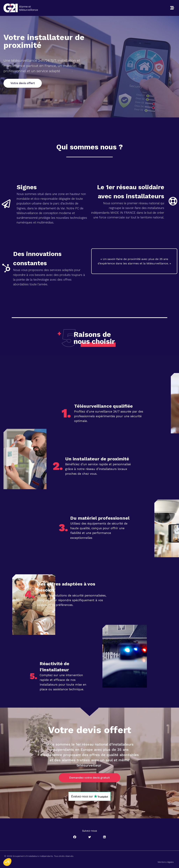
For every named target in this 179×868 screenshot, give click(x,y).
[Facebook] (75, 837)
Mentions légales (166, 862)
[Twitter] (89, 837)
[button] (172, 8)
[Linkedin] (104, 837)
